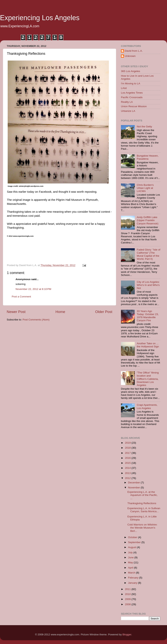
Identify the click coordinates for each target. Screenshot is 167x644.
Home (60, 312)
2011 (128, 589)
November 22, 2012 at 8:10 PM (33, 289)
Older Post (104, 312)
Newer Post (16, 312)
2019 (128, 443)
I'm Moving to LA (131, 83)
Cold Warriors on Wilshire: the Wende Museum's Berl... (142, 528)
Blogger (127, 634)
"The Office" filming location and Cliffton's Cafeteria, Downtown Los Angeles (148, 379)
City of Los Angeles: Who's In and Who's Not (148, 285)
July (131, 552)
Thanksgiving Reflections (142, 503)
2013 (128, 473)
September (135, 542)
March (132, 573)
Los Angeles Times (132, 93)
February (134, 578)
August (132, 547)
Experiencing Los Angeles (40, 18)
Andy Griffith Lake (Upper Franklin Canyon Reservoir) (148, 220)
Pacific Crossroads (132, 97)
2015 (128, 463)
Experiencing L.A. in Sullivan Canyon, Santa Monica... (144, 510)
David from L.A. (134, 51)
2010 (128, 594)
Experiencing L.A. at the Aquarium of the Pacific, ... (143, 495)
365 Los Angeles (131, 71)
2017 (128, 453)
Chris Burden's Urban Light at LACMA (145, 188)
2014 (128, 468)
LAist (124, 88)
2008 (128, 604)
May (131, 562)
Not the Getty (144, 127)
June (131, 557)
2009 (128, 599)
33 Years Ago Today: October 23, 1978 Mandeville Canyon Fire (148, 316)
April (131, 568)
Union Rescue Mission (134, 106)
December (134, 483)
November (134, 488)
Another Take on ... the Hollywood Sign (148, 345)
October (133, 537)
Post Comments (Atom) (36, 320)
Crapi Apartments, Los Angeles (147, 406)
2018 (128, 448)
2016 (128, 458)
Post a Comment (21, 297)
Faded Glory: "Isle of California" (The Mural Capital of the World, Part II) (148, 254)
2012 (128, 478)
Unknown (130, 56)
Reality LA (127, 102)
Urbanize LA (128, 111)
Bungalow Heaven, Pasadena (148, 157)
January (133, 583)
